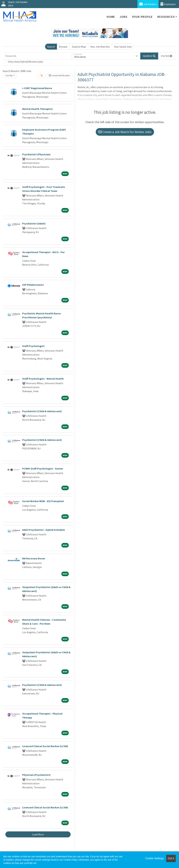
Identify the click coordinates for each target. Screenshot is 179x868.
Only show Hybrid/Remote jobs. (26, 62)
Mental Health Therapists (38, 109)
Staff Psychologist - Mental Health (43, 379)
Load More (38, 834)
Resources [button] (166, 17)
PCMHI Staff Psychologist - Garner (43, 468)
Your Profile (142, 17)
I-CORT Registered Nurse (37, 88)
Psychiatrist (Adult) (34, 223)
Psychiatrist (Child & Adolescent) (42, 411)
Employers (168, 4)
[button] (167, 56)
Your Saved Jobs (123, 47)
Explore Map (79, 47)
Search (51, 47)
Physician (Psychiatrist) (36, 775)
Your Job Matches (100, 47)
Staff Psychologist (33, 346)
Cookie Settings (154, 858)
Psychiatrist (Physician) (36, 154)
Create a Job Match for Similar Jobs (125, 132)
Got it (171, 858)
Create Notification (59, 75)
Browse (63, 47)
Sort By (9, 75)
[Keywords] (38, 56)
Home (111, 17)
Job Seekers (148, 4)
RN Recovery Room (34, 558)
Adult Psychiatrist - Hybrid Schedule (44, 530)
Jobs (123, 17)
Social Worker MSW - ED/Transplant (43, 501)
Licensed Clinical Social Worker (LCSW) (45, 746)
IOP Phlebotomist (33, 285)
